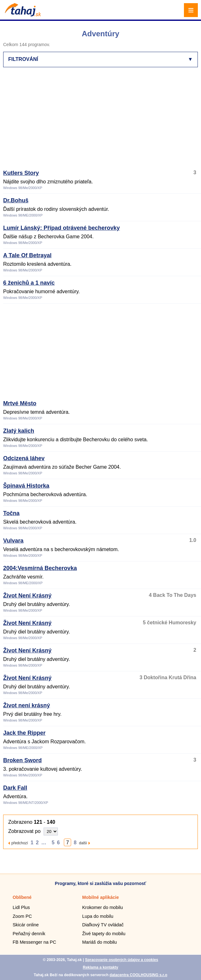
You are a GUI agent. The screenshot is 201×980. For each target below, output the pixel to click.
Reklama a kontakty (100, 967)
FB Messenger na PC (34, 942)
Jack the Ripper (24, 733)
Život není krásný (27, 705)
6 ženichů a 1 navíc (29, 283)
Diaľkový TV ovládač (103, 925)
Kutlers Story (21, 173)
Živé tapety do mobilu (104, 934)
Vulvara (13, 541)
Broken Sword (22, 760)
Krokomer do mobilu (103, 907)
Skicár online (26, 925)
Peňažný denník (29, 934)
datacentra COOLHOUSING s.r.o (139, 975)
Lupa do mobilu (98, 916)
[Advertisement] (102, 121)
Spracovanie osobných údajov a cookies (122, 960)
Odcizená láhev (24, 458)
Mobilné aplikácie (100, 897)
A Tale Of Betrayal (27, 255)
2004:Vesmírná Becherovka (40, 568)
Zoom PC (22, 916)
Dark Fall (15, 788)
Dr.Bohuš (16, 200)
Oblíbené (22, 897)
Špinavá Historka (26, 486)
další (83, 843)
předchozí (20, 843)
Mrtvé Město (20, 403)
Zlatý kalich (19, 431)
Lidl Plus (21, 907)
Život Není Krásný (27, 596)
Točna (11, 513)
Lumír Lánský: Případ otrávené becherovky (61, 228)
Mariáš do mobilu (100, 942)
